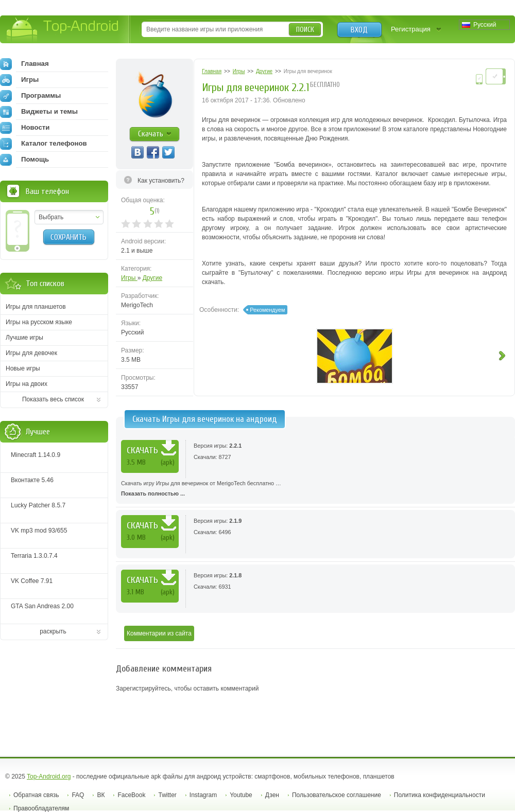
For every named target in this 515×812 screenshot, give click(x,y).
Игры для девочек (31, 353)
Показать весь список (53, 399)
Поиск (305, 30)
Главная (24, 64)
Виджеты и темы (39, 112)
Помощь (24, 160)
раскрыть (53, 631)
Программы (30, 96)
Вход (359, 30)
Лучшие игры (24, 338)
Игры (129, 278)
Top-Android (63, 30)
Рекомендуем (267, 310)
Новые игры (23, 368)
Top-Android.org (49, 776)
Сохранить (68, 237)
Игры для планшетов (36, 307)
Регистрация (411, 29)
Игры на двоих (27, 384)
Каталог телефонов (44, 144)
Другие (152, 278)
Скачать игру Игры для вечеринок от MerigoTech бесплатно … (315, 489)
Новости (25, 128)
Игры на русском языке (39, 322)
